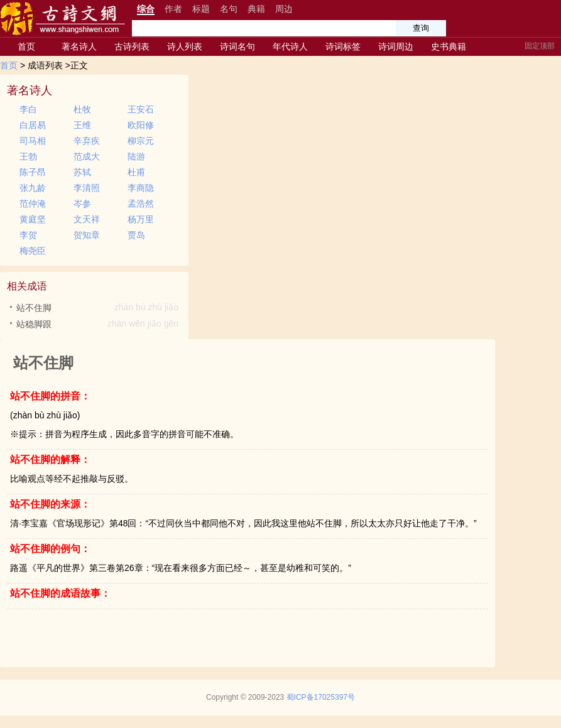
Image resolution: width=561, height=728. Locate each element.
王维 (82, 125)
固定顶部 (540, 46)
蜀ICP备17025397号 (321, 697)
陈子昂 (33, 172)
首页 (26, 46)
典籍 (256, 9)
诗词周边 (396, 46)
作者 (173, 9)
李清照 (87, 188)
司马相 (33, 141)
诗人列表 (185, 46)
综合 (146, 9)
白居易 (33, 125)
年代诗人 (290, 46)
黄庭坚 (33, 219)
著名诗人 (79, 46)
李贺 (28, 235)
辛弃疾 (87, 141)
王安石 (141, 109)
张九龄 (33, 188)
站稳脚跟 (99, 324)
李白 (28, 109)
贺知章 (87, 235)
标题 (201, 9)
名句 (229, 9)
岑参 (82, 204)
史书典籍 (449, 46)
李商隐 (141, 188)
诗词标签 (343, 46)
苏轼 (82, 172)
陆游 (136, 156)
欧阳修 (141, 125)
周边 (284, 9)
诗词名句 (237, 46)
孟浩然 (141, 204)
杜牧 (82, 109)
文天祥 (87, 219)
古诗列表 (132, 46)
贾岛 (136, 235)
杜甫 (136, 172)
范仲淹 (33, 204)
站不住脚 (99, 308)
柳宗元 (141, 141)
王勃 (28, 156)
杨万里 (141, 219)
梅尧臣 (33, 251)
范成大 (87, 156)
